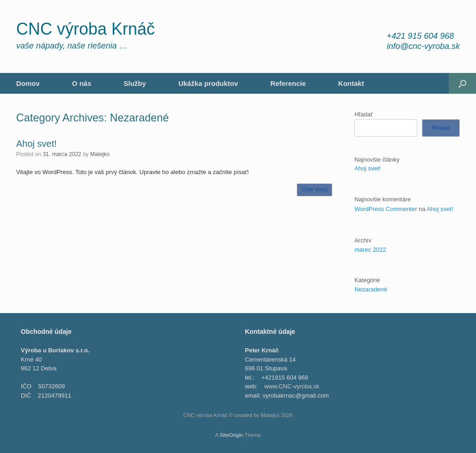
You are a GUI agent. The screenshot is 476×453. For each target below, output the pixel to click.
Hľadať (364, 114)
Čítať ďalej (314, 189)
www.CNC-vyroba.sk (292, 386)
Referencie (288, 83)
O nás (82, 83)
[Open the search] (462, 83)
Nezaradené (371, 289)
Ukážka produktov (208, 83)
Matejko (100, 154)
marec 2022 (370, 250)
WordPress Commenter (386, 209)
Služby (135, 83)
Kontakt (351, 83)
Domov (28, 83)
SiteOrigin (231, 435)
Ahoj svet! (37, 144)
